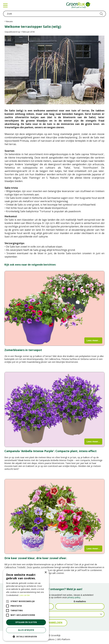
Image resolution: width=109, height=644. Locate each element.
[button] (26, 636)
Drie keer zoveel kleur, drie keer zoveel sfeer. (36, 558)
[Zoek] (55, 14)
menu (5, 5)
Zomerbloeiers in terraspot (23, 350)
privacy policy (74, 597)
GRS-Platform (64, 639)
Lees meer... (93, 340)
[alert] (26, 605)
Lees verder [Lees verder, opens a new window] (25, 595)
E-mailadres (80, 601)
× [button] (46, 572)
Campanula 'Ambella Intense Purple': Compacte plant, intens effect (51, 451)
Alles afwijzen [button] (26, 630)
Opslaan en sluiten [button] (26, 622)
